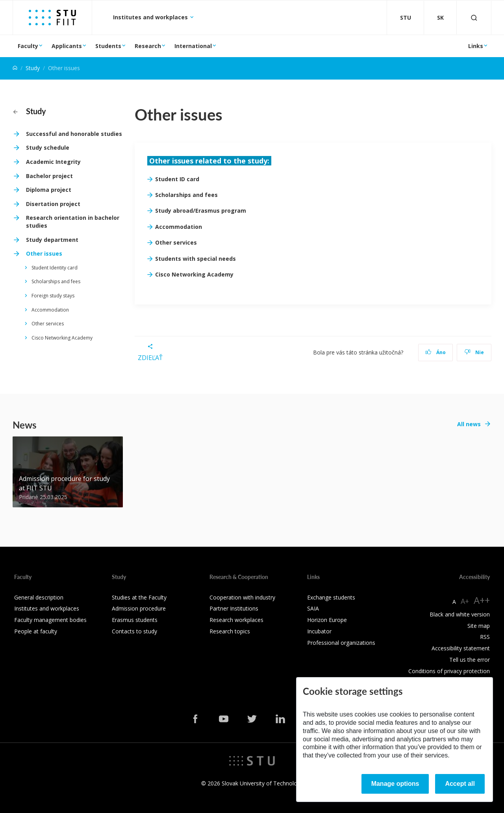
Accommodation (50, 310)
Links (476, 46)
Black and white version (460, 614)
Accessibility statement (461, 648)
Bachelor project (49, 176)
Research (148, 46)
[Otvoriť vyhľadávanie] (474, 18)
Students (108, 46)
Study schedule (48, 148)
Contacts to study (134, 631)
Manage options (395, 784)
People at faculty (36, 631)
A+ (465, 601)
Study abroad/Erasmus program (201, 211)
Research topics (230, 631)
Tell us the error (470, 660)
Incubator (319, 631)
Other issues (44, 253)
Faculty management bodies (50, 620)
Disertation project (53, 204)
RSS (485, 637)
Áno (436, 352)
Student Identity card (55, 268)
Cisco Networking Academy (62, 338)
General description (39, 597)
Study (33, 68)
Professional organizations (341, 643)
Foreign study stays (53, 296)
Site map (479, 626)
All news (469, 424)
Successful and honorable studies (74, 134)
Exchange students (331, 597)
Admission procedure (139, 608)
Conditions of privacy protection (449, 671)
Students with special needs (195, 259)
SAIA (313, 608)
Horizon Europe (327, 620)
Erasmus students (135, 620)
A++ (482, 600)
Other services (48, 324)
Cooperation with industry (242, 597)
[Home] (15, 68)
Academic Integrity (53, 162)
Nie (474, 352)
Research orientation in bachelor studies (73, 222)
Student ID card (177, 179)
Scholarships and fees (56, 281)
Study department (52, 240)
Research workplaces (236, 620)
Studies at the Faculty (139, 597)
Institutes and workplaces (151, 17)
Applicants (67, 46)
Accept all (460, 784)
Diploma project (49, 190)
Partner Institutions (234, 608)
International (193, 46)
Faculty (28, 46)
